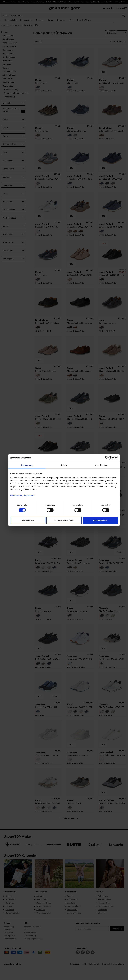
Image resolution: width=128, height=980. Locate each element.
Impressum (29, 495)
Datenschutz (16, 495)
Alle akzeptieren (100, 520)
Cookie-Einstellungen (64, 520)
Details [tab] (64, 465)
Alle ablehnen (28, 520)
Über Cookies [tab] (101, 465)
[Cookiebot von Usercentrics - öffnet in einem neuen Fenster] (107, 458)
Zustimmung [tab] (27, 465)
